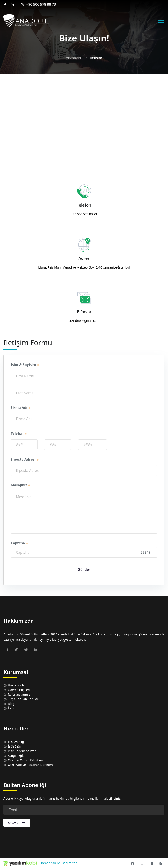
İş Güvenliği (14, 742)
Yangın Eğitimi (16, 756)
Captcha (20, 543)
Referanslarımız (17, 694)
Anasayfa (73, 58)
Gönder (84, 569)
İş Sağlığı (12, 746)
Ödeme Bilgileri (17, 690)
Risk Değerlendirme (20, 751)
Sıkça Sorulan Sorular (21, 699)
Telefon (19, 433)
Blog (9, 704)
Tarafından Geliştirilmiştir (40, 863)
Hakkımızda (14, 685)
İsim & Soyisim (25, 365)
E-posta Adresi (25, 459)
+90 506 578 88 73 (38, 4)
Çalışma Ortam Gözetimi (23, 760)
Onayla (17, 823)
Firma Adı (21, 408)
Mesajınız (21, 485)
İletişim (11, 708)
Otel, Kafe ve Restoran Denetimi (29, 765)
